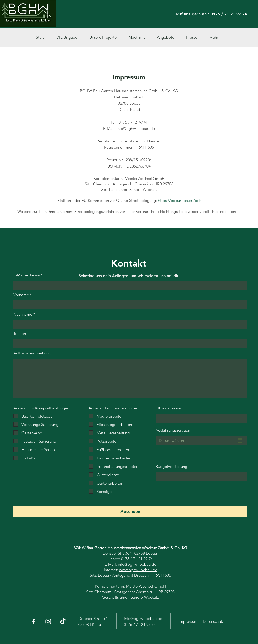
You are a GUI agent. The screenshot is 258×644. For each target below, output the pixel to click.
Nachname (23, 314)
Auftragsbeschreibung (32, 353)
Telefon (20, 333)
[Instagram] (48, 621)
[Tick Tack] (63, 621)
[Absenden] (130, 512)
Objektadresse (168, 408)
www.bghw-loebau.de (138, 570)
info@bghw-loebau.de (137, 564)
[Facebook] (34, 621)
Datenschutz (213, 621)
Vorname (21, 295)
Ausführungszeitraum (174, 430)
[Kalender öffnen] (240, 441)
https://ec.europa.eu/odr (179, 200)
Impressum (188, 621)
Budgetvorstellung (171, 466)
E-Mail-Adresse (26, 275)
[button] (105, 37)
